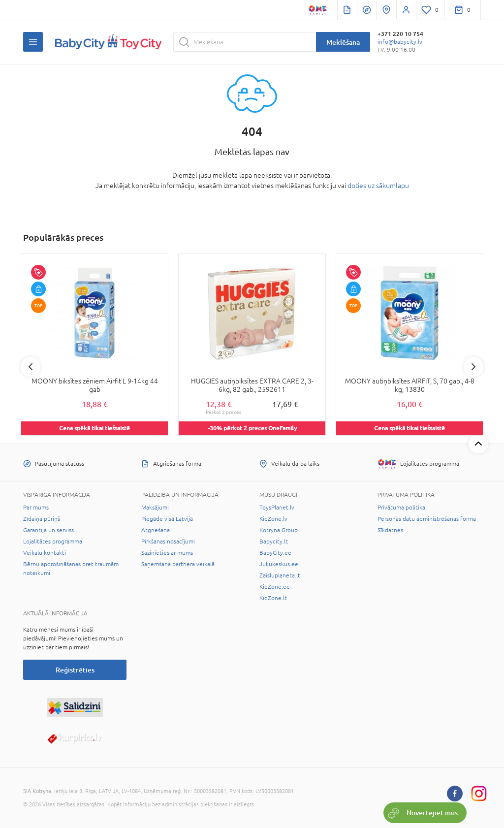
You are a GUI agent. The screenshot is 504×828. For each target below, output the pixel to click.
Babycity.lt (274, 541)
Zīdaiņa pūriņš (42, 519)
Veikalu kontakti (45, 553)
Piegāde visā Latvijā (167, 519)
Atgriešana (156, 530)
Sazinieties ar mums (167, 553)
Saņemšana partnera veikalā (178, 564)
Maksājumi (155, 508)
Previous (31, 367)
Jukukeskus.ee (279, 564)
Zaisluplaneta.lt (280, 575)
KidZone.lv (273, 519)
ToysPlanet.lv (277, 508)
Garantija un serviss (48, 530)
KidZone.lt (273, 598)
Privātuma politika (401, 508)
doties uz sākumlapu (378, 186)
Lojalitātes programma (53, 541)
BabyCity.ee (275, 553)
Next (473, 367)
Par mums (36, 508)
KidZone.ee (275, 587)
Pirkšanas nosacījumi (168, 541)
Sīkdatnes (390, 530)
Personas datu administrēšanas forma (427, 519)
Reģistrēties (75, 670)
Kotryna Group (279, 530)
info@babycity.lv (400, 42)
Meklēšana (343, 42)
